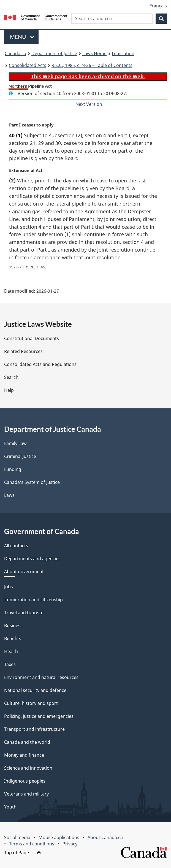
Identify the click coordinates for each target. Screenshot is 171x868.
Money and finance (24, 755)
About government (24, 572)
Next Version (89, 104)
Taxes (10, 664)
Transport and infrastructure (34, 729)
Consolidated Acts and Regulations (40, 364)
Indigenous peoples (25, 781)
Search (11, 377)
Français (158, 6)
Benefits (13, 638)
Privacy (70, 844)
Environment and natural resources (41, 677)
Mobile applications (59, 837)
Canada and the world (27, 742)
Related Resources (23, 351)
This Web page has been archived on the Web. (88, 76)
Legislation (123, 53)
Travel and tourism (24, 613)
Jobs (9, 587)
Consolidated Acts (28, 65)
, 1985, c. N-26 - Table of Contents (92, 65)
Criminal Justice (20, 456)
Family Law (15, 443)
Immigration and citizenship (33, 600)
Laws (9, 495)
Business (13, 626)
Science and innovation (28, 768)
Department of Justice (54, 53)
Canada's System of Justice (32, 482)
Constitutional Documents (32, 338)
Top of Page (23, 853)
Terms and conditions (32, 844)
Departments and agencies (32, 559)
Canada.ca (15, 53)
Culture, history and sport (31, 703)
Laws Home (94, 53)
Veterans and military (26, 794)
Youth (10, 807)
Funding (13, 469)
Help (9, 390)
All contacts (16, 546)
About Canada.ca (105, 837)
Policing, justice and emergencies (39, 716)
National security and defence (35, 690)
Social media (17, 837)
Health (11, 651)
